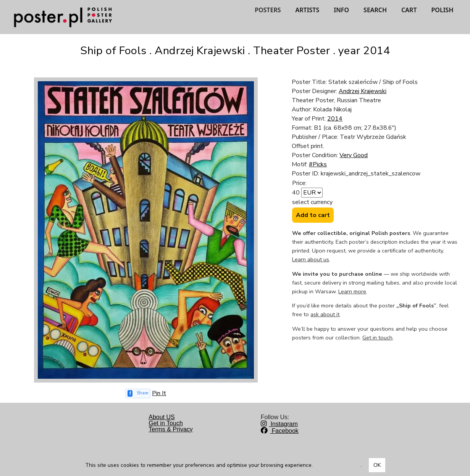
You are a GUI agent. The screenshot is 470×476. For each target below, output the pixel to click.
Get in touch (377, 338)
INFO (341, 10)
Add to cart (313, 215)
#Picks (318, 164)
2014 (335, 119)
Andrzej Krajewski (363, 91)
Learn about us (311, 259)
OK (377, 465)
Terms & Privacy (171, 429)
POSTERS (268, 10)
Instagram (279, 424)
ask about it (325, 314)
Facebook (280, 431)
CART (409, 10)
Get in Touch (166, 423)
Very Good (354, 155)
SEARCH (375, 10)
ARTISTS (307, 10)
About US (162, 417)
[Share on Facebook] (138, 393)
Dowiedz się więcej (337, 465)
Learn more (352, 291)
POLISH (443, 10)
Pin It (159, 393)
